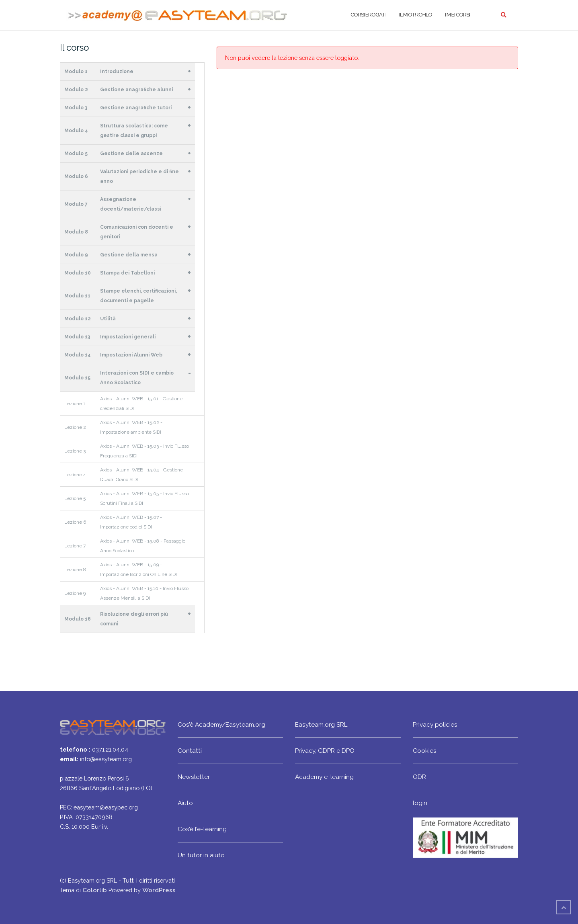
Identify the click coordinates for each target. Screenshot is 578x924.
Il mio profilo (416, 15)
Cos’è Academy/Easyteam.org (221, 724)
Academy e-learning (324, 777)
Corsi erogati (368, 15)
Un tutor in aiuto (201, 855)
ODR (419, 777)
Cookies (425, 751)
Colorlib (95, 890)
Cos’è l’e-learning (202, 829)
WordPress (159, 890)
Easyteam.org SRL (321, 724)
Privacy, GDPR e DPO (325, 751)
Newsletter (194, 777)
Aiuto (185, 803)
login (420, 803)
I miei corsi (457, 15)
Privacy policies (435, 724)
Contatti (190, 751)
